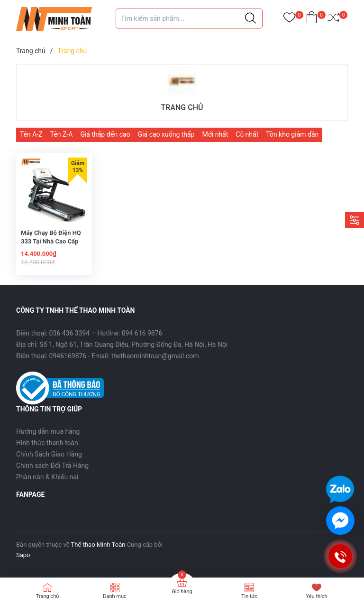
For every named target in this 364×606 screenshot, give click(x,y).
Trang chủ (48, 596)
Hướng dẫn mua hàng (48, 431)
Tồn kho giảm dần (292, 134)
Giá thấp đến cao (105, 134)
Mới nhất (215, 134)
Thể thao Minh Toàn (98, 545)
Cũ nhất (247, 134)
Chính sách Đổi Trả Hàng (52, 466)
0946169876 (68, 356)
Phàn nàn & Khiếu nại (47, 477)
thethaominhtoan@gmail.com (155, 356)
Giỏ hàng (182, 592)
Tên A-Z (31, 134)
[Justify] (250, 19)
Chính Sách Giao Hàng (49, 454)
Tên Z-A (62, 134)
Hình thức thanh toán (47, 443)
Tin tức (249, 596)
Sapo (23, 555)
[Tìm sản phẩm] (189, 19)
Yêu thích (316, 596)
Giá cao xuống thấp (166, 134)
